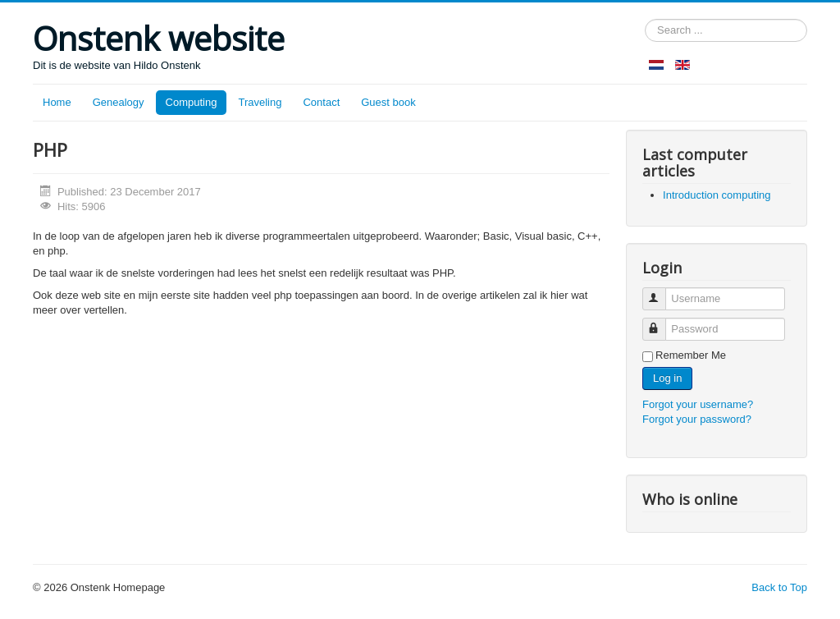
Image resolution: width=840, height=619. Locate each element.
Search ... (645, 19)
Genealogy (119, 102)
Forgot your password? (697, 419)
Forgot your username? (698, 404)
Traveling (260, 102)
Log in (667, 378)
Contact (321, 102)
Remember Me (691, 355)
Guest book (388, 102)
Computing (192, 102)
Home (57, 102)
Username (662, 292)
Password (662, 322)
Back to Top (779, 587)
